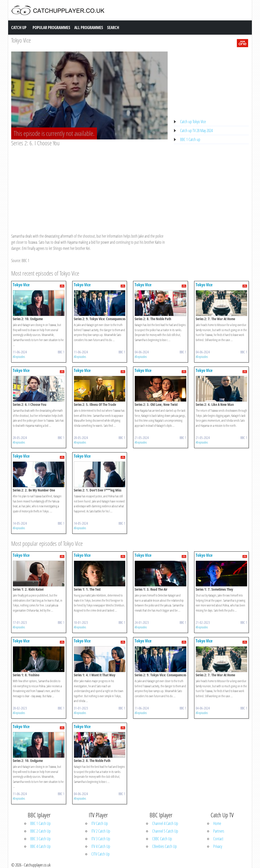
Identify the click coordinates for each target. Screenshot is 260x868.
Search (113, 28)
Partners (219, 831)
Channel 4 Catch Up (165, 823)
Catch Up (19, 28)
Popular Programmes (51, 28)
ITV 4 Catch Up (101, 846)
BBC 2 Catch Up (40, 831)
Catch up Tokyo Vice (193, 122)
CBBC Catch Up (162, 839)
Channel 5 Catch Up (165, 831)
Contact (218, 839)
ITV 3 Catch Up (101, 839)
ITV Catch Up (100, 823)
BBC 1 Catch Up (40, 823)
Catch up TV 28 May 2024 (196, 131)
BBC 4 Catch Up (40, 846)
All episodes (19, 357)
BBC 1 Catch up (190, 139)
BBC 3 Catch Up (40, 839)
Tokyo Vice (21, 40)
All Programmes (89, 28)
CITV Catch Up (100, 854)
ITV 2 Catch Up (101, 831)
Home (217, 823)
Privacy (218, 846)
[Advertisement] (89, 185)
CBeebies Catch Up (164, 846)
